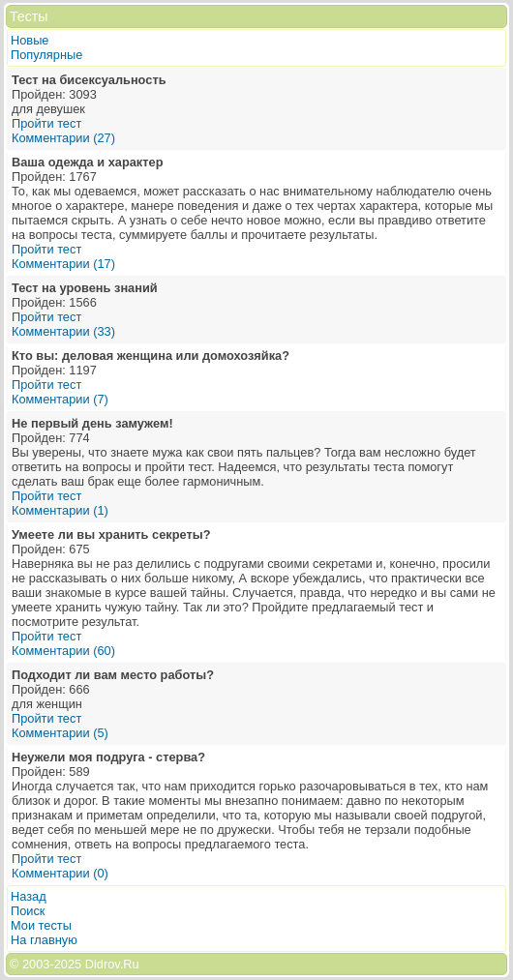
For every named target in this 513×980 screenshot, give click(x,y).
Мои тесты (41, 925)
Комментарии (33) (63, 331)
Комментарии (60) (63, 651)
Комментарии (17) (63, 264)
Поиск (28, 911)
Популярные (46, 55)
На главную (44, 940)
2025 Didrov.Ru (97, 964)
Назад (29, 896)
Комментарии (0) (60, 873)
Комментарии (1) (60, 510)
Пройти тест (46, 123)
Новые (30, 40)
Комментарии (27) (63, 138)
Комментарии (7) (60, 399)
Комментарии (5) (60, 733)
